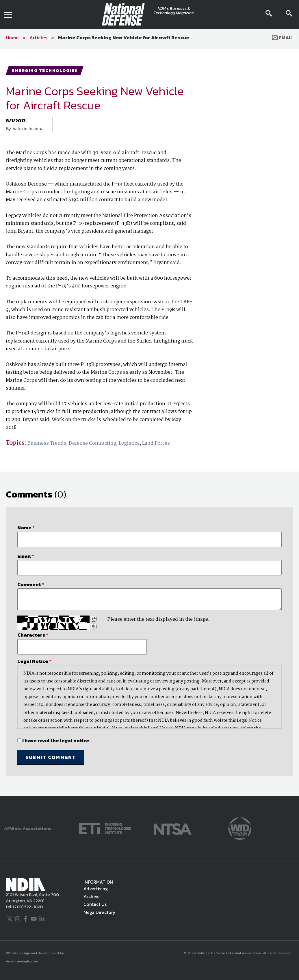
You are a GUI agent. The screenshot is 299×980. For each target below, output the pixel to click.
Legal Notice (34, 661)
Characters (33, 635)
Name (26, 528)
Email (283, 38)
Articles (38, 38)
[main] (149, 422)
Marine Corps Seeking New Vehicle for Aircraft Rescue (124, 38)
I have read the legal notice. (56, 740)
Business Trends (47, 443)
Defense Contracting (92, 443)
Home (12, 38)
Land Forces (156, 443)
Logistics (129, 443)
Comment (31, 584)
